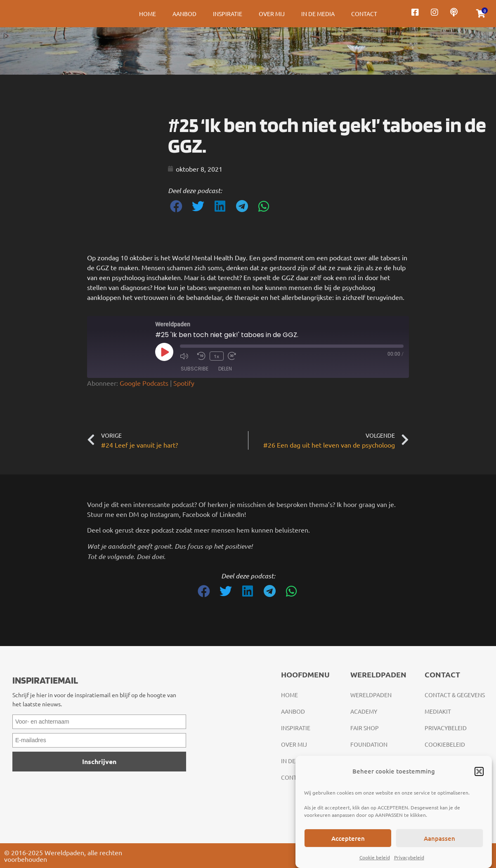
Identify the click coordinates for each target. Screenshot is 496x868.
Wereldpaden (371, 695)
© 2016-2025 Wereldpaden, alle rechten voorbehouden (63, 856)
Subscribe (195, 369)
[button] (479, 771)
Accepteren (348, 838)
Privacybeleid (409, 857)
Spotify (184, 383)
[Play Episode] (164, 352)
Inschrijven (99, 761)
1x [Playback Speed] (216, 356)
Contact (364, 14)
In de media (318, 14)
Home (148, 14)
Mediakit (438, 711)
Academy (364, 711)
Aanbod (184, 14)
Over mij (272, 14)
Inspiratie (228, 14)
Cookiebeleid (445, 744)
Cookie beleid (375, 857)
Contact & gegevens (455, 695)
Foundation (369, 744)
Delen (225, 369)
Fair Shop (365, 728)
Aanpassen (439, 838)
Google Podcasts (144, 383)
